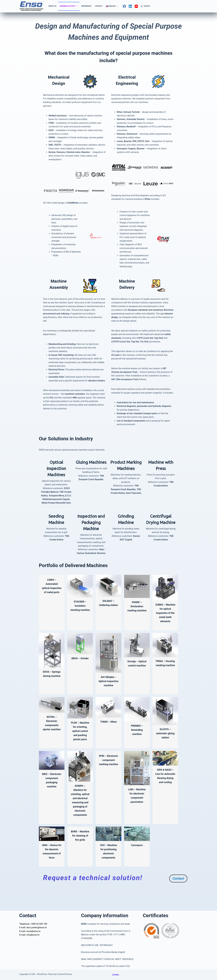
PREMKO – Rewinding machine (137, 738)
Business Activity (69, 6)
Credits (115, 975)
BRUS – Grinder (80, 662)
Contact (99, 6)
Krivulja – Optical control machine (137, 670)
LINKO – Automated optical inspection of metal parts (52, 588)
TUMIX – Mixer (108, 730)
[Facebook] (124, 6)
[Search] (145, 6)
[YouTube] (136, 6)
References (86, 6)
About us (52, 6)
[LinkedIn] (130, 6)
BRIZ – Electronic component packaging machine (52, 795)
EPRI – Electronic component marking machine (108, 777)
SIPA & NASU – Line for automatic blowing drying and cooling (165, 790)
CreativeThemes (65, 974)
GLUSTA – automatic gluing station (165, 742)
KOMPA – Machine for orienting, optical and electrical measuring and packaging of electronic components (80, 815)
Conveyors (137, 862)
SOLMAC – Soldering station (109, 605)
